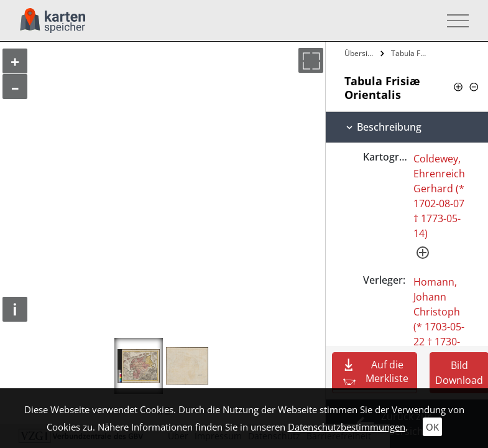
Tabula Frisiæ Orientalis (411, 53)
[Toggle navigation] (454, 21)
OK (432, 427)
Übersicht (361, 53)
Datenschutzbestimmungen (347, 427)
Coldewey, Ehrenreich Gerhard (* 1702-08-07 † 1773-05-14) (439, 196)
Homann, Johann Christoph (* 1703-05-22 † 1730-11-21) (439, 319)
